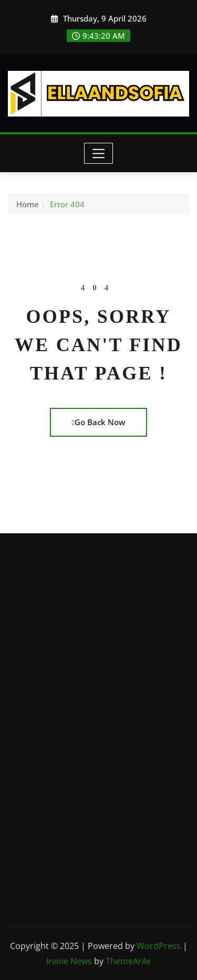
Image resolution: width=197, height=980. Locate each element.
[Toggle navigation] (98, 153)
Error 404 (67, 207)
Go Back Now (98, 422)
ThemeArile (128, 961)
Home (28, 207)
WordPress (159, 946)
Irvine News (69, 961)
